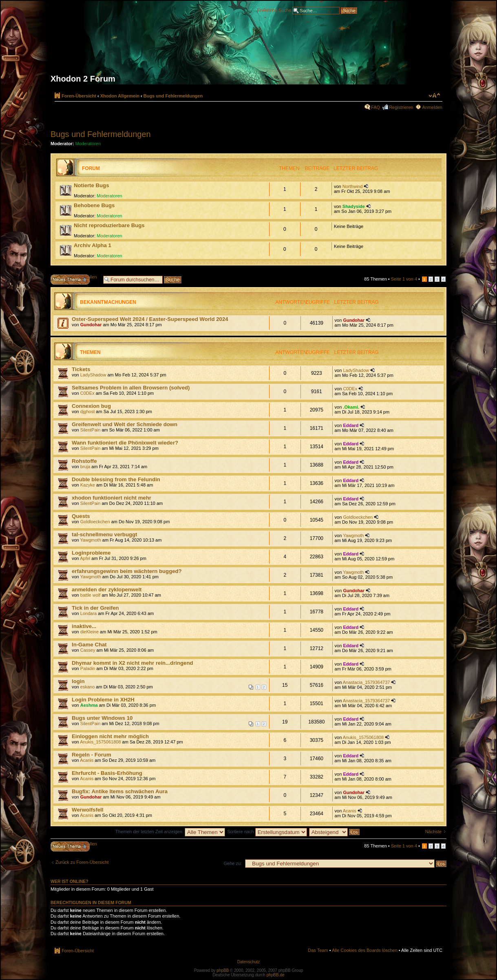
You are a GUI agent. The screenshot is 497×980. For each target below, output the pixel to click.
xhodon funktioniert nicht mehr (112, 498)
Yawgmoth (91, 540)
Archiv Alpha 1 (93, 245)
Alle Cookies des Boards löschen (365, 950)
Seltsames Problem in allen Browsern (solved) (131, 388)
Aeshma (89, 705)
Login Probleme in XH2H (103, 700)
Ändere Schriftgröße (434, 95)
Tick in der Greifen (95, 608)
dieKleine (89, 632)
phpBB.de (276, 975)
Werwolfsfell (87, 810)
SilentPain (91, 430)
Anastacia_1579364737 (367, 682)
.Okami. (351, 407)
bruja (85, 467)
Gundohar (91, 325)
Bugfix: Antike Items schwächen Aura (120, 791)
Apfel (85, 558)
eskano (87, 687)
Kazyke (88, 485)
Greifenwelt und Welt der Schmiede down (125, 424)
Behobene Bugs (94, 205)
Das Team (318, 950)
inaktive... (84, 626)
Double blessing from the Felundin (116, 479)
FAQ (376, 107)
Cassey (88, 650)
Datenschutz (249, 962)
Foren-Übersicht (79, 96)
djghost (87, 411)
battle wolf (91, 595)
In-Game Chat (89, 645)
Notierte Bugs (91, 185)
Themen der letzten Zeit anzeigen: (170, 832)
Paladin (88, 668)
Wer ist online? (70, 881)
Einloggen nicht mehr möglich (110, 736)
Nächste (433, 832)
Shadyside (354, 206)
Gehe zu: (233, 863)
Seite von (404, 279)
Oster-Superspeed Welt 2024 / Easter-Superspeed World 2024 (150, 319)
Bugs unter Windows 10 (102, 718)
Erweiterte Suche (274, 10)
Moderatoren (88, 144)
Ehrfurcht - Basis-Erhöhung (107, 773)
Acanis (87, 760)
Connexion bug (91, 406)
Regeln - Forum (92, 755)
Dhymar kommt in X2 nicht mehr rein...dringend (133, 663)
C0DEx (87, 393)
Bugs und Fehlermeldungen (173, 96)
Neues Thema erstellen (75, 280)
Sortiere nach (267, 832)
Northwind (353, 186)
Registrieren (401, 107)
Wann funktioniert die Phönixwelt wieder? (125, 443)
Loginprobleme (91, 553)
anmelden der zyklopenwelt (107, 590)
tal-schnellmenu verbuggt (104, 534)
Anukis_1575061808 (100, 742)
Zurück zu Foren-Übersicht (82, 862)
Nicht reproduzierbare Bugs (109, 225)
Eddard (351, 425)
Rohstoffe (84, 461)
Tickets (81, 369)
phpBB (223, 970)
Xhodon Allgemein (120, 96)
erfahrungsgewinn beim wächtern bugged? (127, 571)
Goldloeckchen (95, 522)
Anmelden (432, 107)
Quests (81, 516)
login (78, 681)
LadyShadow (93, 375)
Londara (88, 613)
